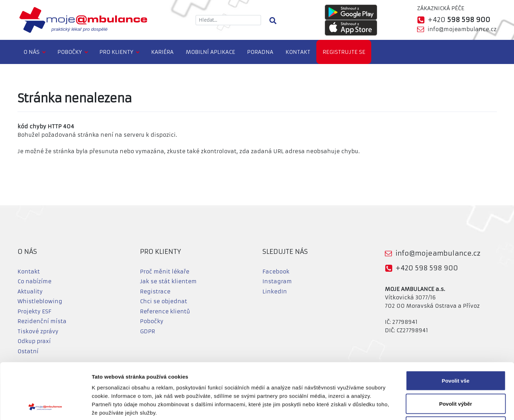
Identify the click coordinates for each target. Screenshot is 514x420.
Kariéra (162, 52)
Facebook (276, 272)
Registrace (155, 291)
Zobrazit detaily (370, 406)
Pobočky (70, 52)
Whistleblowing (40, 301)
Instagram (277, 281)
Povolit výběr (456, 351)
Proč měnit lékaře (165, 272)
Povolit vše (455, 328)
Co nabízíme (34, 281)
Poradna (260, 52)
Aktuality (30, 291)
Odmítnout (456, 374)
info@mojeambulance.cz (462, 29)
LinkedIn (275, 291)
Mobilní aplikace (210, 52)
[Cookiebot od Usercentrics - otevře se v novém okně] (45, 406)
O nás (31, 52)
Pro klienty (116, 52)
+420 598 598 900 (427, 268)
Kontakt (298, 52)
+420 (459, 20)
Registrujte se (344, 52)
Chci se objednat (164, 301)
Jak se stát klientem (168, 281)
